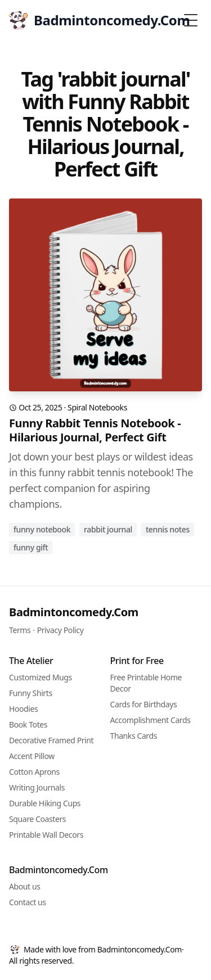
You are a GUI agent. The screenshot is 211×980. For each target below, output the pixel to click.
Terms (20, 630)
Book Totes (28, 724)
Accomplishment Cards (151, 720)
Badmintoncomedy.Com (74, 612)
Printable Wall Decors (46, 835)
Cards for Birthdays (144, 704)
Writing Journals (37, 787)
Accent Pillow (32, 756)
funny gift (31, 547)
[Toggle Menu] (191, 20)
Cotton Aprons (34, 772)
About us (25, 886)
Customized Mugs (41, 677)
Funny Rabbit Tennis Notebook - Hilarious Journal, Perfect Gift (95, 430)
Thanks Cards (134, 736)
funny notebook (42, 529)
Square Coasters (37, 819)
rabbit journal (108, 529)
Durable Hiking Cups (45, 803)
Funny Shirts (31, 693)
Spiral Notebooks (97, 407)
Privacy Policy (60, 630)
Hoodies (23, 709)
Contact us (28, 902)
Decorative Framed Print (51, 740)
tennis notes (168, 529)
